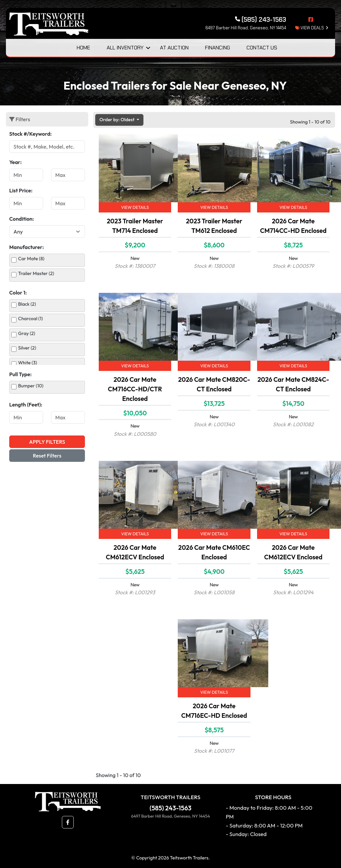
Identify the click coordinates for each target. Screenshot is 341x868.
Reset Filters (47, 456)
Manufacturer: (26, 247)
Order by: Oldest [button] (118, 120)
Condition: (22, 219)
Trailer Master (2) (36, 273)
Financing (218, 48)
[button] (68, 822)
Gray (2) (27, 333)
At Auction (174, 48)
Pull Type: (20, 374)
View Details (135, 207)
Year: (15, 162)
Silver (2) (27, 348)
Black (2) (27, 304)
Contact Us (262, 48)
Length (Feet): (26, 405)
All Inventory (125, 48)
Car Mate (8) (31, 259)
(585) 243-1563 (171, 808)
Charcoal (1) (30, 319)
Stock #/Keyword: (30, 134)
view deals (310, 28)
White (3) (27, 363)
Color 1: (18, 293)
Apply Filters (47, 442)
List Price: (21, 190)
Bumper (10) (31, 386)
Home (83, 48)
